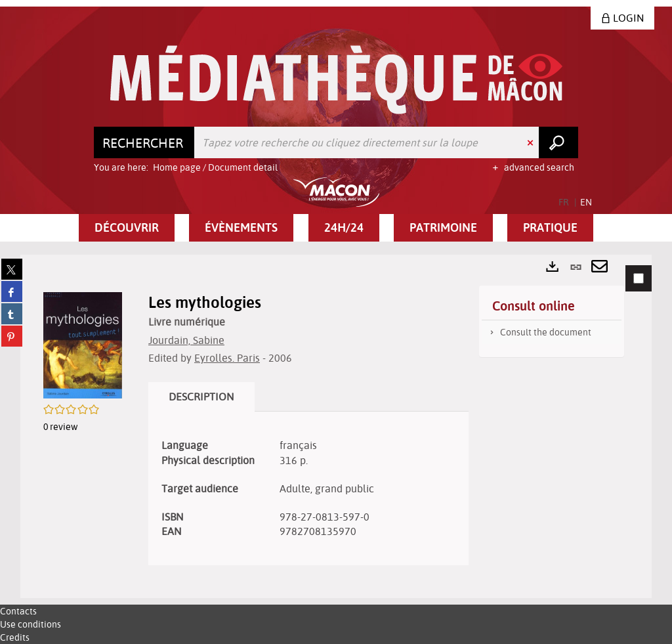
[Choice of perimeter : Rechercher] (144, 142)
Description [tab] (201, 397)
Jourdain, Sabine (186, 340)
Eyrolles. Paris (227, 358)
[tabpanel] (336, 426)
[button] (127, 228)
